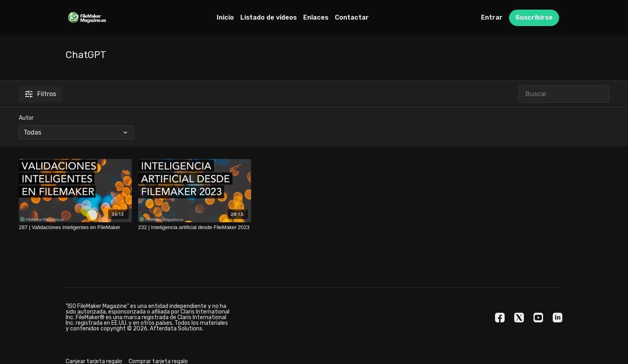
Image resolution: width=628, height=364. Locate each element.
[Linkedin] (558, 318)
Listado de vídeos (269, 17)
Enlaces (316, 17)
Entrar (492, 17)
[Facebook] (500, 318)
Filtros (41, 94)
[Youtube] (538, 318)
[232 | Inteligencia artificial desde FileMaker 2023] (195, 227)
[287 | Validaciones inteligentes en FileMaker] (75, 227)
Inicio (225, 17)
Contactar (352, 17)
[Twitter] (519, 318)
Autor (26, 118)
